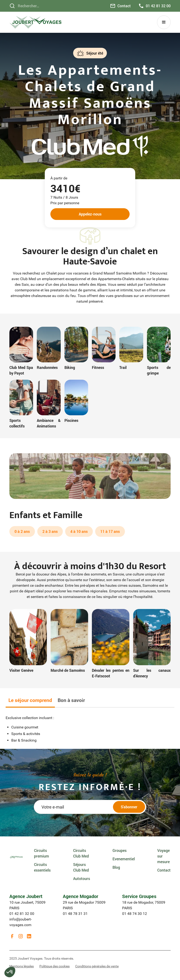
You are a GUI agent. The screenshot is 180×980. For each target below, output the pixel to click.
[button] (164, 22)
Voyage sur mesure (163, 856)
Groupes (120, 850)
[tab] (30, 701)
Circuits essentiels (42, 867)
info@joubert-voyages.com (21, 922)
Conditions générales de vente (97, 966)
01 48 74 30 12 (135, 914)
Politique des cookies (54, 966)
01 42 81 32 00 (22, 914)
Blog (116, 867)
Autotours (82, 878)
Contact (164, 870)
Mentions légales (22, 966)
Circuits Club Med (81, 853)
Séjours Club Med (81, 867)
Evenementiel (124, 859)
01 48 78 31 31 (75, 914)
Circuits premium (41, 853)
